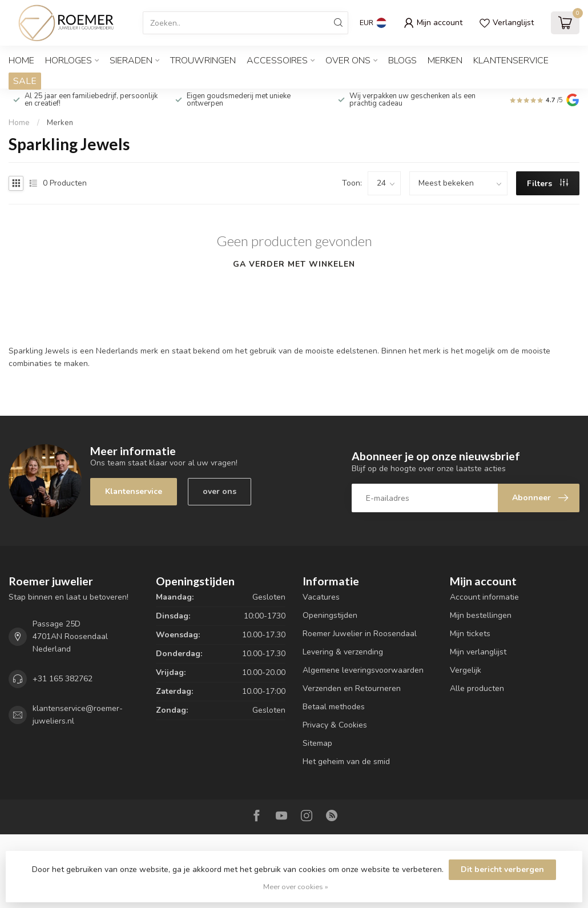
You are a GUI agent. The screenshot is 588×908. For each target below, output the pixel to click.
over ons (220, 491)
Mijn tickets (470, 634)
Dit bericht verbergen (502, 869)
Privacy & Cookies (335, 725)
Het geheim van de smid (346, 762)
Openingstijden (330, 615)
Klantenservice (511, 61)
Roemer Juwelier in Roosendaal (360, 634)
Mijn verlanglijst (478, 652)
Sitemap (317, 743)
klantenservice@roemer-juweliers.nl (78, 715)
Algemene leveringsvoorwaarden (363, 670)
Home (21, 61)
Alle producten (477, 688)
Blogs (402, 61)
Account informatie (484, 597)
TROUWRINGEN (203, 61)
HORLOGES (69, 61)
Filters (547, 184)
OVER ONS (348, 61)
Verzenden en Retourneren (352, 688)
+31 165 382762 (63, 679)
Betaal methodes (334, 707)
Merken (445, 61)
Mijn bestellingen (481, 615)
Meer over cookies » (296, 887)
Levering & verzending (343, 652)
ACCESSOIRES (277, 61)
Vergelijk (466, 670)
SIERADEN (131, 61)
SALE (25, 81)
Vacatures (321, 597)
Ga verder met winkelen (294, 264)
